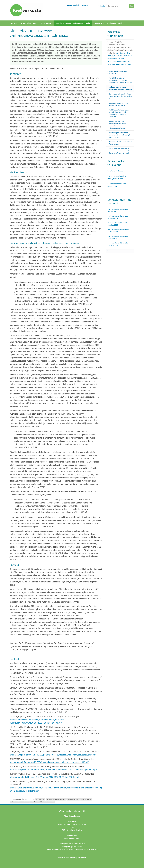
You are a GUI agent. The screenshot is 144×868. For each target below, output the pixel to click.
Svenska (84, 5)
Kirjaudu (101, 6)
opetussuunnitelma (73, 799)
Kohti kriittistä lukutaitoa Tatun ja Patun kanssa (120, 143)
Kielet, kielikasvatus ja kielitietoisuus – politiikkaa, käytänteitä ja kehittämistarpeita (120, 80)
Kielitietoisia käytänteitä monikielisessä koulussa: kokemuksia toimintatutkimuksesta (117, 125)
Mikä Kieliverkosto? (29, 23)
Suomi (69, 5)
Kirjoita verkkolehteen (116, 171)
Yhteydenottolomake (72, 816)
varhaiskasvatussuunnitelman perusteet (23, 802)
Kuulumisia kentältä (115, 23)
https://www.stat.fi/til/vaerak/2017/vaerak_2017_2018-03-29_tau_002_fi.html (44, 777)
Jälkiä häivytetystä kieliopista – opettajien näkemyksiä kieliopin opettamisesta (120, 135)
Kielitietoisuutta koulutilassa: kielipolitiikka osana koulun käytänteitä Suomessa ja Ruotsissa (119, 113)
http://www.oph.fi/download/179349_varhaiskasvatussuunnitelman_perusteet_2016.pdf (49, 762)
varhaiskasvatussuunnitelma (46, 802)
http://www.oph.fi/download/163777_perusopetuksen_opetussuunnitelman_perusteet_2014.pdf (53, 755)
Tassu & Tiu (99, 23)
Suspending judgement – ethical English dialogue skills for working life (121, 96)
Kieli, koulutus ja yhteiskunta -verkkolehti (73, 23)
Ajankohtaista (47, 23)
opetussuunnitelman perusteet (56, 799)
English (76, 5)
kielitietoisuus (40, 799)
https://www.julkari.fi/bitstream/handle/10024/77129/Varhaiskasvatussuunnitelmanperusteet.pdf (53, 770)
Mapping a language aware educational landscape (118, 104)
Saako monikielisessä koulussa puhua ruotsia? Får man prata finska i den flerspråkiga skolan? (120, 151)
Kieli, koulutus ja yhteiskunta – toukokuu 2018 (118, 72)
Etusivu (14, 23)
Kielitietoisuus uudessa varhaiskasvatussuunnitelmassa (120, 88)
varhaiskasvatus (86, 799)
